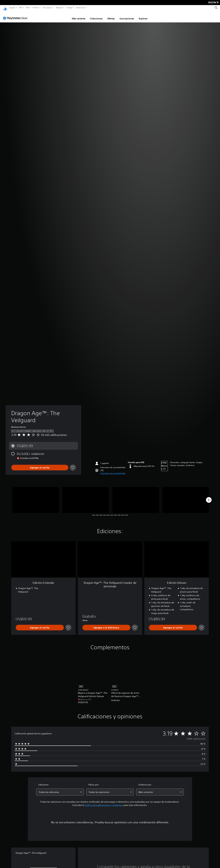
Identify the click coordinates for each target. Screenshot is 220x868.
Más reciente (79, 16)
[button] (113, 471)
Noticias (59, 8)
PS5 (21, 8)
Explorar (143, 16)
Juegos (12, 8)
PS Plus (36, 8)
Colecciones (96, 16)
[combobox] (60, 789)
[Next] (209, 497)
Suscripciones (127, 16)
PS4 (27, 8)
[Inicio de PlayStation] (5, 8)
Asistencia (80, 8)
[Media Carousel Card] (36, 497)
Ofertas (111, 16)
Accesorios (47, 8)
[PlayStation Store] (16, 15)
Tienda (69, 8)
